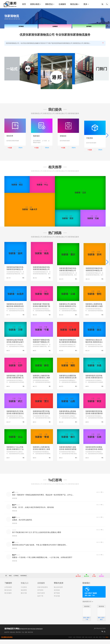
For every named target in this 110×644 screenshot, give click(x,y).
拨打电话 (78, 580)
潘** (13, 547)
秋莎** (14, 522)
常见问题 (57, 601)
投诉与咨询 (41, 598)
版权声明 (7, 637)
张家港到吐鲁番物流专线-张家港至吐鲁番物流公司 (68, 347)
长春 (86, 642)
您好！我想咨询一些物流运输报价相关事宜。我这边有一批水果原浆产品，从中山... (43, 500)
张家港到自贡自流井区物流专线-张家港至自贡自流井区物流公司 (15, 311)
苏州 (100, 642)
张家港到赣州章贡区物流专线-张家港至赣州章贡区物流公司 (94, 418)
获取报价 (102, 580)
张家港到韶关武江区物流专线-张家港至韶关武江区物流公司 (15, 418)
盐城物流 (55, 26)
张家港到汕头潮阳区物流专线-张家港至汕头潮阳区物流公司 (68, 382)
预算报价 (36, 136)
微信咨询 (86, 581)
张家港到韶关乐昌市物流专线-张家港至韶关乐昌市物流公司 (94, 382)
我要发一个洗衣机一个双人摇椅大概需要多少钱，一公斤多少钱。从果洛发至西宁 (42, 562)
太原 (74, 642)
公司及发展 (8, 592)
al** (13, 497)
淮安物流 (21, 26)
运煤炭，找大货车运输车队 (22, 525)
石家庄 (70, 642)
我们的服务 (8, 598)
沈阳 (83, 642)
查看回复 (15, 503)
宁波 (104, 642)
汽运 (23, 637)
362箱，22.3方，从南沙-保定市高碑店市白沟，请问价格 (33, 512)
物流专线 (30, 637)
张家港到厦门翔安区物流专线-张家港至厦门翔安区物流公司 (41, 311)
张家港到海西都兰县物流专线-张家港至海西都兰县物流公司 (68, 454)
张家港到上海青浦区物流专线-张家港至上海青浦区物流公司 (41, 454)
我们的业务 (8, 595)
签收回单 (10, 136)
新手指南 (57, 598)
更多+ (107, 642)
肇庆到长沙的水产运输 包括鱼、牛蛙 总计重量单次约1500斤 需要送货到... (40, 550)
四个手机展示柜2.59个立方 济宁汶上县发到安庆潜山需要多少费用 (37, 537)
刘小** (14, 560)
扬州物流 (89, 26)
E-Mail (94, 580)
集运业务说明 (58, 592)
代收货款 (90, 136)
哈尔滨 (90, 642)
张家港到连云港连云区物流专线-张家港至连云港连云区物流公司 (94, 347)
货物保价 (63, 136)
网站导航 (18, 637)
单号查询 (40, 595)
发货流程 (57, 595)
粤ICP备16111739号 (100, 633)
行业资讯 (24, 592)
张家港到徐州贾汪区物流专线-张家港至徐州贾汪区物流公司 (41, 418)
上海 (94, 642)
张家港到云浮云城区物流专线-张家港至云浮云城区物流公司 (68, 311)
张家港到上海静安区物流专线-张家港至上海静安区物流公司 (41, 382)
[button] (107, 136)
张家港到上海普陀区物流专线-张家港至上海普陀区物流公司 (94, 311)
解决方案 (24, 598)
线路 (26, 637)
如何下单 (40, 601)
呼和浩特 (79, 642)
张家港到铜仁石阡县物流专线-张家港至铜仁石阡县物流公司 (15, 382)
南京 (97, 642)
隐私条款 (13, 637)
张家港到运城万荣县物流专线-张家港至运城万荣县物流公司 (15, 347)
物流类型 (24, 595)
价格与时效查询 (43, 592)
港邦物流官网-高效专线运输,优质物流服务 (31, 634)
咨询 (20, 148)
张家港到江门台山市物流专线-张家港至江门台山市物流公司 (15, 454)
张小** (14, 510)
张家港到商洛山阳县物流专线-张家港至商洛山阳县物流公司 (68, 418)
